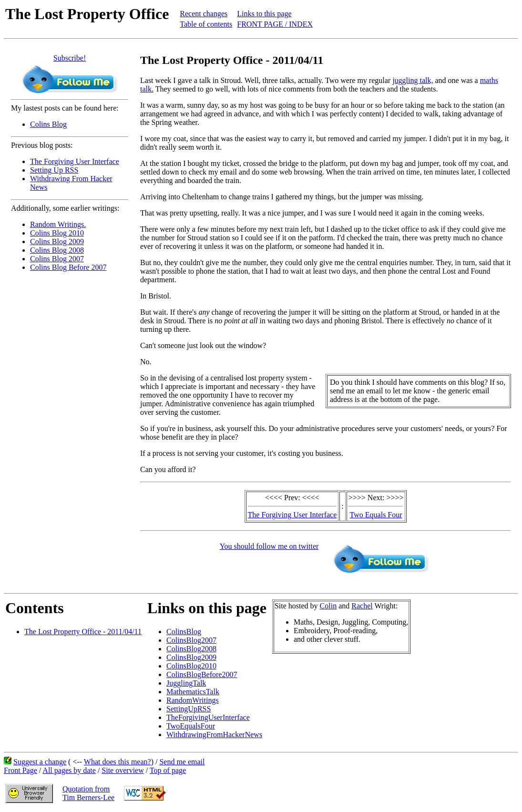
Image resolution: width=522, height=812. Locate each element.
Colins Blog (48, 124)
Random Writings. (58, 224)
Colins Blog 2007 (57, 259)
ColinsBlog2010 (191, 666)
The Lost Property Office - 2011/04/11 (83, 632)
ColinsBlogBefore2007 (202, 674)
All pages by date (69, 770)
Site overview (123, 770)
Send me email (182, 762)
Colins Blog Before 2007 (68, 267)
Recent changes (204, 14)
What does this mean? (118, 762)
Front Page (20, 770)
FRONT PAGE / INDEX (275, 24)
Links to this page (264, 14)
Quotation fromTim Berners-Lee (88, 793)
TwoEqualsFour (191, 726)
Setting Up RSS (54, 170)
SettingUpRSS (189, 709)
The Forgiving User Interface (75, 161)
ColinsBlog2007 (191, 640)
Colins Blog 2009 (57, 242)
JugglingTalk (186, 683)
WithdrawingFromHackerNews (214, 735)
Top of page (168, 770)
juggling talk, (413, 80)
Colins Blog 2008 (57, 250)
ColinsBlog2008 (191, 649)
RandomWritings (193, 700)
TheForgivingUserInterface (208, 717)
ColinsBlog (184, 632)
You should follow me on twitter (269, 546)
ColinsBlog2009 (191, 657)
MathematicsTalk (193, 692)
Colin (328, 606)
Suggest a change (40, 762)
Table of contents (206, 24)
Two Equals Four (376, 515)
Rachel (362, 606)
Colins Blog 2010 (57, 233)
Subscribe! (70, 58)
